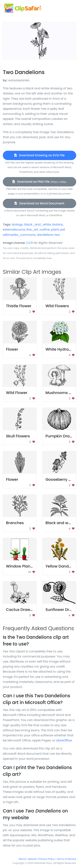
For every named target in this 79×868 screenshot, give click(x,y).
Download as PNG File (39, 182)
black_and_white (38, 224)
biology (17, 224)
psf (63, 230)
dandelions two (48, 235)
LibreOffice (64, 740)
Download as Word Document (39, 203)
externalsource (14, 230)
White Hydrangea (62, 349)
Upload (32, 859)
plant (55, 230)
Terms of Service (66, 859)
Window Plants (20, 566)
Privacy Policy (46, 859)
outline (45, 230)
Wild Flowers (57, 306)
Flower (12, 349)
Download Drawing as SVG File (39, 155)
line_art (32, 230)
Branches (15, 523)
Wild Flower (17, 393)
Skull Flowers (18, 436)
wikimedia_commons (19, 235)
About (22, 859)
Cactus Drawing (21, 610)
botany (58, 224)
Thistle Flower (19, 306)
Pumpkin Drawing (62, 436)
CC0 (30, 243)
